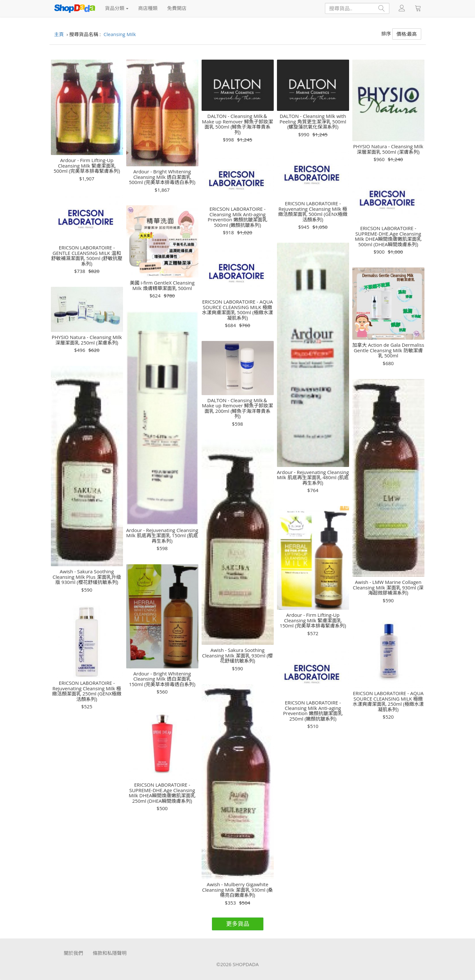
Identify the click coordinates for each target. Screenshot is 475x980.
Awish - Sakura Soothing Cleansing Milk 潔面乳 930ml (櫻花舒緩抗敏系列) (238, 655)
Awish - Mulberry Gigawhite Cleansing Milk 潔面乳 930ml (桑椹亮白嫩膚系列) (238, 890)
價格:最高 (407, 34)
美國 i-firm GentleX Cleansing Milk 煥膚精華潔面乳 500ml (162, 285)
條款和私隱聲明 (110, 953)
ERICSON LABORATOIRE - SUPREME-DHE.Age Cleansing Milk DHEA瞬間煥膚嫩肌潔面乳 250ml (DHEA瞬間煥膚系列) (162, 793)
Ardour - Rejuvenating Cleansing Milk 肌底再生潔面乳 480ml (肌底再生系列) (313, 478)
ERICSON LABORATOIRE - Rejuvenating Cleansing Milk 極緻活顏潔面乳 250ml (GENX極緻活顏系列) (87, 691)
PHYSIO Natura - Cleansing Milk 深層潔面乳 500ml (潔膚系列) (388, 149)
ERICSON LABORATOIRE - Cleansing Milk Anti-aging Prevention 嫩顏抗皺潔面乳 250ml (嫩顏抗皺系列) (313, 711)
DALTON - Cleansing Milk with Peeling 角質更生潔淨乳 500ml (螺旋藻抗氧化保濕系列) (313, 121)
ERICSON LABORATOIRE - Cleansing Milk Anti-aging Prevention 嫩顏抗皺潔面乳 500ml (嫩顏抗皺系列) (237, 217)
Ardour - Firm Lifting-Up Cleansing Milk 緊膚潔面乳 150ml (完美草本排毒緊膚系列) (313, 620)
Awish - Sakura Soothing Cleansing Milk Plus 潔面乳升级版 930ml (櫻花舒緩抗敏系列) (87, 577)
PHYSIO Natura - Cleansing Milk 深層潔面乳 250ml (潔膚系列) (87, 340)
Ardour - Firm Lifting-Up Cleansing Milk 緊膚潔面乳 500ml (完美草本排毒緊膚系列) (87, 166)
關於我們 (73, 953)
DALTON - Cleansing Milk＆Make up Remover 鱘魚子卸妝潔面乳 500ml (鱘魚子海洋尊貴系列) (237, 124)
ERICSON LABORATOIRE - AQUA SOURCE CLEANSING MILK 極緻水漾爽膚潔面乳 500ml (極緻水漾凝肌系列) (237, 310)
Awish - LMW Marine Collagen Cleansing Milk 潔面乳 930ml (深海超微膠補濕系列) (388, 587)
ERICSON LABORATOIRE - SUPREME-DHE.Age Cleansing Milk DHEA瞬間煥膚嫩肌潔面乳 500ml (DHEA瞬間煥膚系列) (388, 236)
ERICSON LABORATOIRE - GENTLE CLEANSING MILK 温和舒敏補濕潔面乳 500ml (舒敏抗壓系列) (87, 256)
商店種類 (148, 8)
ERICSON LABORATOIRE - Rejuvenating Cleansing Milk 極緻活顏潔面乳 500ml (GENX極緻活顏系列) (313, 211)
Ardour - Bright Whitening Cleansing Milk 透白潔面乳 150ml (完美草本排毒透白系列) (162, 679)
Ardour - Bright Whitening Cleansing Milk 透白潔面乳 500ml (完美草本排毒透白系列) (162, 177)
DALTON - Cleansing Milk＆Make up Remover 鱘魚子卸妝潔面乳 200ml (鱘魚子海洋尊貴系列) (237, 408)
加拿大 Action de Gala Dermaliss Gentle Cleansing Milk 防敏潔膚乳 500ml (388, 350)
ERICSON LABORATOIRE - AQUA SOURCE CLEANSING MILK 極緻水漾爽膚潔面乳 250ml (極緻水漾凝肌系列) (388, 701)
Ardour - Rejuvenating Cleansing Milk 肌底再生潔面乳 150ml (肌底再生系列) (162, 536)
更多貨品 (238, 924)
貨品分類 (117, 8)
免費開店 (177, 8)
